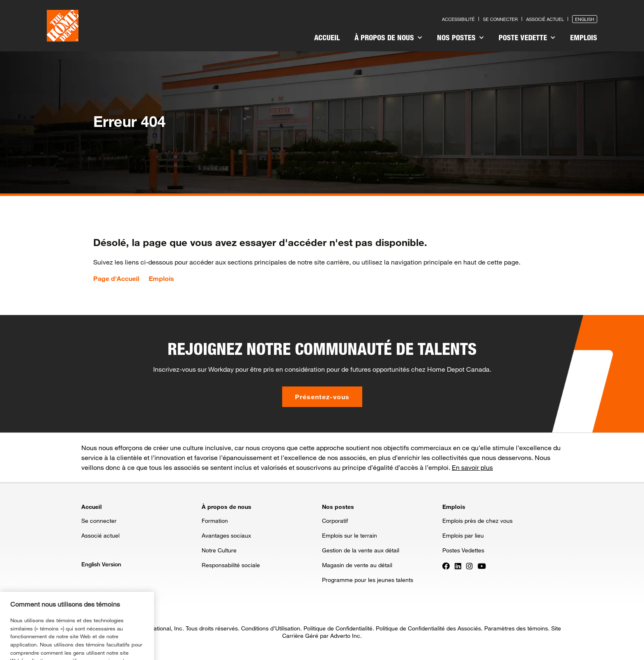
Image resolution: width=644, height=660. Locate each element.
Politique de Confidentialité (338, 628)
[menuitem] (327, 39)
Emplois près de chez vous (477, 521)
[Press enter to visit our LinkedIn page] (458, 566)
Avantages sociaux (226, 535)
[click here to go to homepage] (63, 26)
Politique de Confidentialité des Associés (428, 628)
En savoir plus (472, 467)
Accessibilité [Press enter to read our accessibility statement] (458, 19)
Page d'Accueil (116, 278)
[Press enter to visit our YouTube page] (482, 566)
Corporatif (335, 521)
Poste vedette (527, 37)
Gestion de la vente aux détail (361, 550)
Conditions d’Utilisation (271, 628)
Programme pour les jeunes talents (368, 580)
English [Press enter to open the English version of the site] (585, 19)
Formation (215, 521)
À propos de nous (388, 37)
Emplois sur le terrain (350, 535)
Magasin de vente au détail (357, 565)
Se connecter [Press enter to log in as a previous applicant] (500, 19)
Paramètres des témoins (516, 628)
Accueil (327, 37)
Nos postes (460, 37)
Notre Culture (219, 550)
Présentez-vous (322, 397)
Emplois (584, 37)
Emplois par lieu (463, 535)
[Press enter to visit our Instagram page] (469, 566)
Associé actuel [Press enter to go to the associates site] (545, 19)
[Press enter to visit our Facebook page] (446, 566)
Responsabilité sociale (231, 565)
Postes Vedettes (463, 550)
